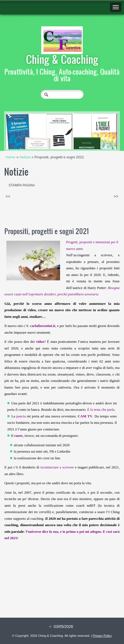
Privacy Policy (102, 636)
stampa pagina (22, 185)
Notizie (25, 157)
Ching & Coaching (62, 59)
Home (11, 157)
